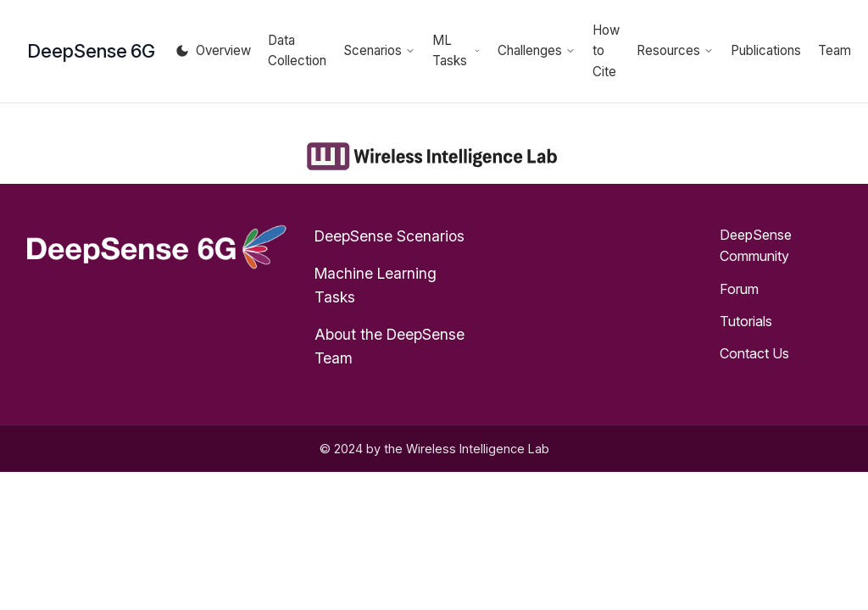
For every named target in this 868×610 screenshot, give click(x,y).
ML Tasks (456, 50)
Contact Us (754, 353)
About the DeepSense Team (389, 346)
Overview (223, 50)
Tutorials (746, 321)
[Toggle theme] (182, 51)
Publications (766, 50)
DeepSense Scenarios (389, 236)
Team (835, 50)
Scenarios (379, 50)
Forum (739, 289)
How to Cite (606, 51)
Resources (675, 50)
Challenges (537, 50)
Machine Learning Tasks (376, 285)
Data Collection (297, 50)
